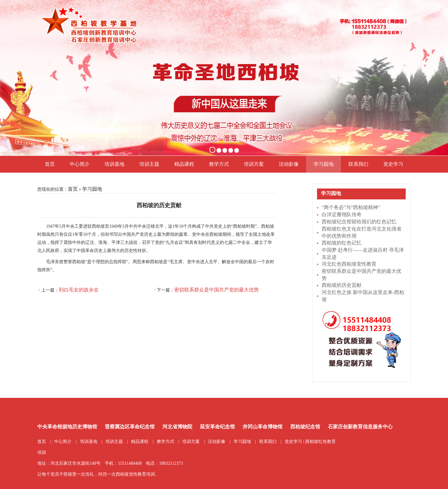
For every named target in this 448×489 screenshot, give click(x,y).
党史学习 (393, 164)
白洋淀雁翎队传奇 (342, 214)
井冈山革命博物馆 (263, 427)
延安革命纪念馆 (217, 427)
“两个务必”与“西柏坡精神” (351, 207)
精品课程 (184, 164)
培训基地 (114, 164)
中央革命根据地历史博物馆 (67, 427)
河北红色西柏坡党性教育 (349, 264)
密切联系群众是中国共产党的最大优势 (217, 290)
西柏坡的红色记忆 (342, 243)
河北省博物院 (177, 427)
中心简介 (80, 164)
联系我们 (358, 164)
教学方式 (219, 164)
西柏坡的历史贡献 (342, 285)
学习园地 (324, 164)
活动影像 (289, 164)
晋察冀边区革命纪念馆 (130, 427)
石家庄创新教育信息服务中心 (360, 427)
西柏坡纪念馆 (305, 427)
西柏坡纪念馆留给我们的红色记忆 (359, 222)
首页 (50, 164)
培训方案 (254, 164)
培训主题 (149, 164)
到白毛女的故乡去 (79, 290)
